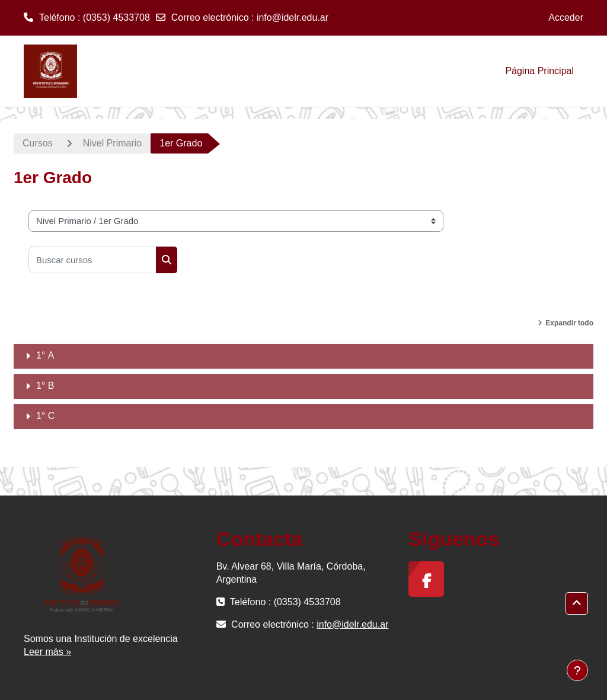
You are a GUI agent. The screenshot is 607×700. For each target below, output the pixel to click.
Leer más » (47, 652)
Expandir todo (569, 323)
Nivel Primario (113, 143)
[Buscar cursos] (92, 260)
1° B (45, 386)
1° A (45, 355)
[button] (577, 603)
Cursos (38, 143)
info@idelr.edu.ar (293, 17)
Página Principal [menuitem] (539, 71)
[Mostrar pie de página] (577, 670)
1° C (45, 416)
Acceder (566, 17)
